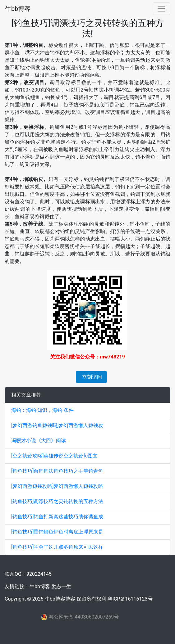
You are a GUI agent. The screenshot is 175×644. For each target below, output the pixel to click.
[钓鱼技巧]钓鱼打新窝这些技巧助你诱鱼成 (57, 517)
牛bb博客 (18, 9)
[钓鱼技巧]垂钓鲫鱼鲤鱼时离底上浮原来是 (57, 532)
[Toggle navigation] (161, 9)
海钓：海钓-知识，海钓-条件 (42, 410)
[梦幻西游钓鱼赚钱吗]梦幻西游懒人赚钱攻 (57, 425)
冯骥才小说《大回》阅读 (39, 441)
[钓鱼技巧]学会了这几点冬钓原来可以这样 (57, 547)
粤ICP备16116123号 (130, 599)
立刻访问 (91, 377)
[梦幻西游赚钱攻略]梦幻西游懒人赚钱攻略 (57, 486)
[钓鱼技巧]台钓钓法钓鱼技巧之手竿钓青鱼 (57, 471)
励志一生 (61, 586)
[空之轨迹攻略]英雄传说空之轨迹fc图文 (54, 456)
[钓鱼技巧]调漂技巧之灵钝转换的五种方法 (57, 501)
